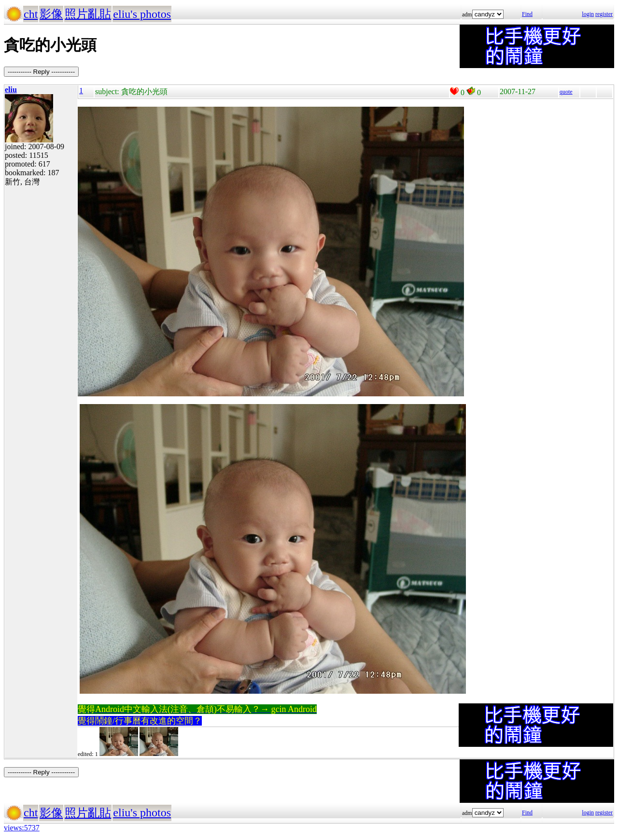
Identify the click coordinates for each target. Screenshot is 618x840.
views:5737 (22, 828)
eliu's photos (142, 14)
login (588, 14)
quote (566, 92)
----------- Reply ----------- (41, 72)
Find (527, 14)
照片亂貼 (88, 14)
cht (31, 14)
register (604, 14)
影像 (51, 14)
